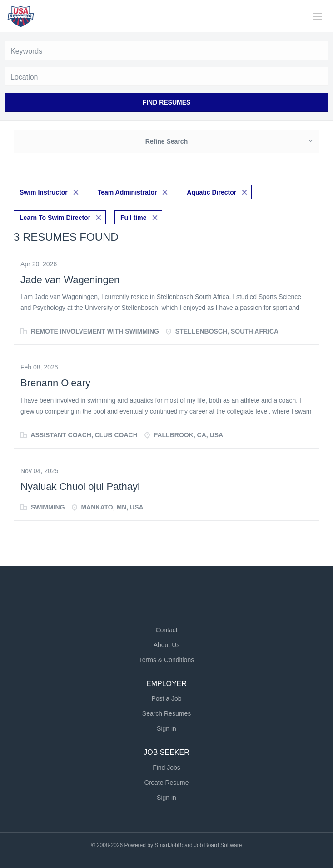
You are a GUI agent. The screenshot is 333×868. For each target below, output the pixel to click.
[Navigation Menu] (317, 16)
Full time (134, 218)
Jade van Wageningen (70, 280)
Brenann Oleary (55, 383)
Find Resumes (167, 102)
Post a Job (166, 698)
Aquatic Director (211, 192)
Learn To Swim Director (55, 218)
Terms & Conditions (166, 660)
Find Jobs (166, 768)
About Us (167, 645)
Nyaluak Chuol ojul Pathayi (80, 486)
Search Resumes (166, 713)
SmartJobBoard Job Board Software (198, 845)
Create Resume (166, 783)
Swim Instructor (44, 192)
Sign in (166, 728)
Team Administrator (127, 192)
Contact (166, 630)
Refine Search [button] (166, 141)
